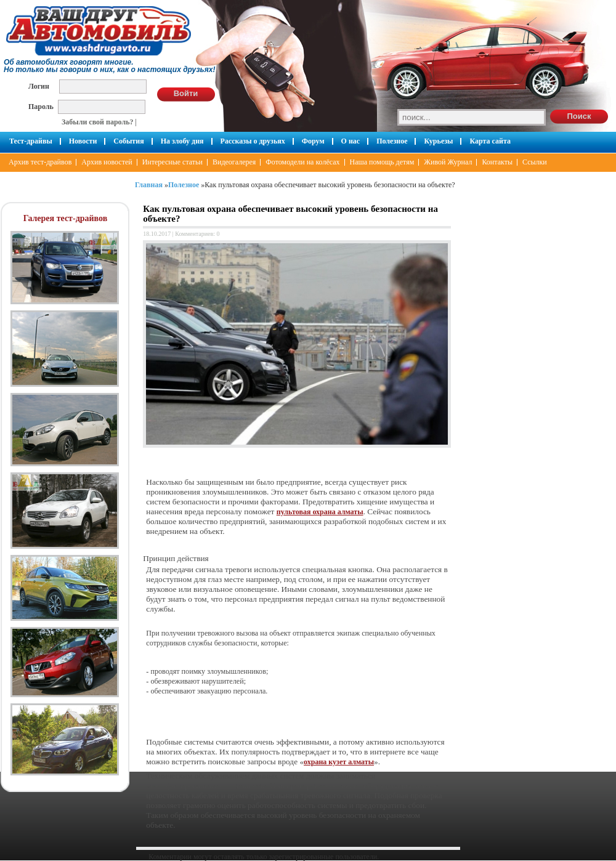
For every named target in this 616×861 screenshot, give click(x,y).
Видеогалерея (234, 162)
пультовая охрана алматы (320, 512)
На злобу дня (182, 141)
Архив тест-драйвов (40, 162)
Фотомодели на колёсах (302, 162)
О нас (351, 141)
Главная (149, 185)
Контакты (497, 162)
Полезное (392, 141)
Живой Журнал (448, 162)
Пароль (41, 106)
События (128, 141)
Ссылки (535, 162)
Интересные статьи (172, 162)
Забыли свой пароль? (98, 122)
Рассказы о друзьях (253, 141)
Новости (83, 141)
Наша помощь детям (382, 162)
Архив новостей (107, 162)
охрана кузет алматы (339, 762)
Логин (39, 86)
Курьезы (438, 141)
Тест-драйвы (31, 141)
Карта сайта (490, 141)
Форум (313, 141)
